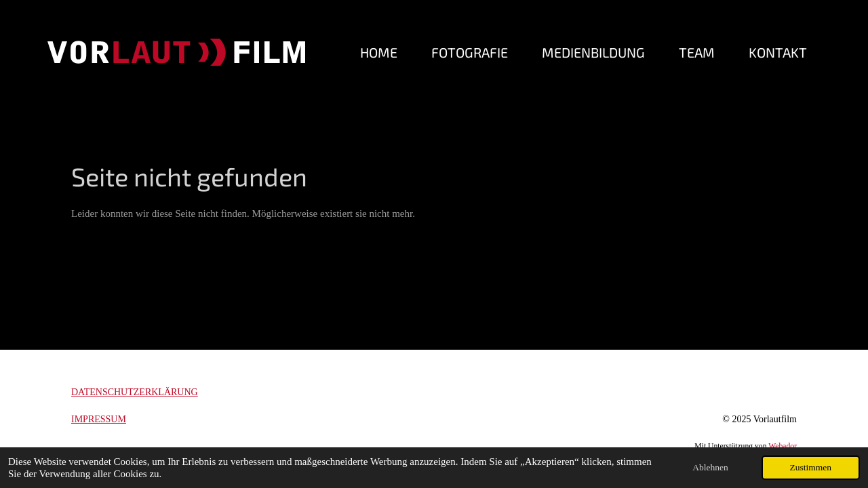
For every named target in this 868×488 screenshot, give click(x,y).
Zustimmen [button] (811, 467)
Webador (783, 446)
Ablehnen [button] (710, 467)
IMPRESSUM (99, 419)
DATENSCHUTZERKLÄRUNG (135, 392)
